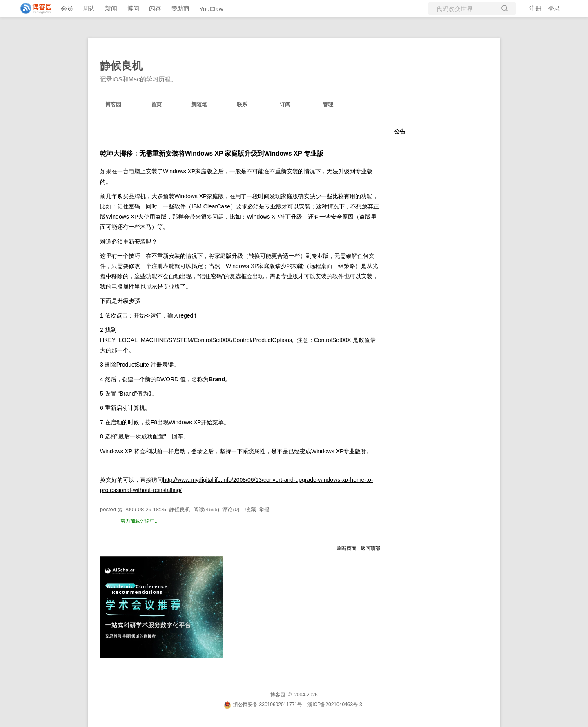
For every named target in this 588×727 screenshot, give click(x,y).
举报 (264, 509)
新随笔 (199, 104)
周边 (89, 8)
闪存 (155, 8)
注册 (535, 8)
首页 (156, 104)
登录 (554, 8)
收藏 (251, 509)
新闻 (111, 8)
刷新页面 (347, 548)
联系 (242, 104)
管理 (328, 104)
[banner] (33, 9)
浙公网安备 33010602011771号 (263, 705)
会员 (67, 8)
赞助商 (180, 8)
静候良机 (121, 66)
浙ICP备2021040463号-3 (335, 705)
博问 (133, 8)
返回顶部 (370, 548)
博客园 (113, 104)
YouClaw (211, 9)
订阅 (285, 104)
